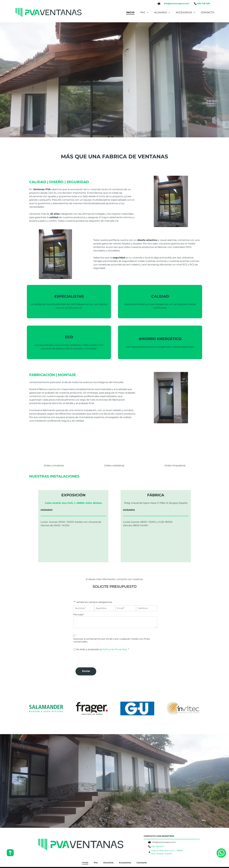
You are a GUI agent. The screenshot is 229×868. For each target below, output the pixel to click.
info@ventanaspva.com (176, 3)
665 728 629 (157, 846)
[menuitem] (130, 12)
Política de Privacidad (114, 649)
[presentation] (96, 659)
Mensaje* (79, 615)
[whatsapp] (221, 859)
